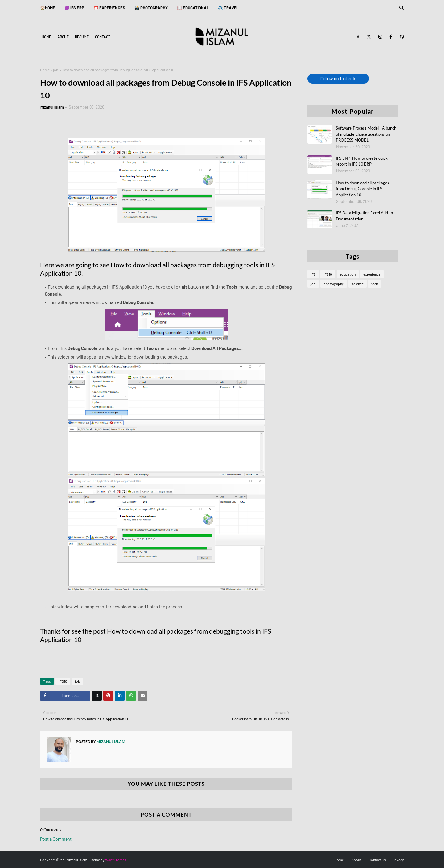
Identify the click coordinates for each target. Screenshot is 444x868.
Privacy (398, 860)
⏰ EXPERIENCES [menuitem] (109, 8)
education (348, 274)
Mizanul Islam (52, 107)
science (358, 284)
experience (372, 274)
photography (334, 284)
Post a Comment (56, 839)
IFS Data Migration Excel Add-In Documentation (364, 216)
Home (46, 37)
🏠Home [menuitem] (48, 8)
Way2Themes (116, 860)
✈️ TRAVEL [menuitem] (228, 8)
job (56, 70)
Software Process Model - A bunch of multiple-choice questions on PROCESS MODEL (366, 134)
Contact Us (377, 860)
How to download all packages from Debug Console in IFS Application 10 (362, 189)
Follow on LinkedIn (338, 79)
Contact (103, 37)
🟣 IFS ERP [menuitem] (74, 8)
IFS (313, 274)
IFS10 (63, 681)
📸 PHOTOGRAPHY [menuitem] (151, 8)
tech (375, 284)
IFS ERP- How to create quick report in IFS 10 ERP (362, 161)
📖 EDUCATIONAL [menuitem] (193, 8)
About (63, 37)
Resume (82, 37)
